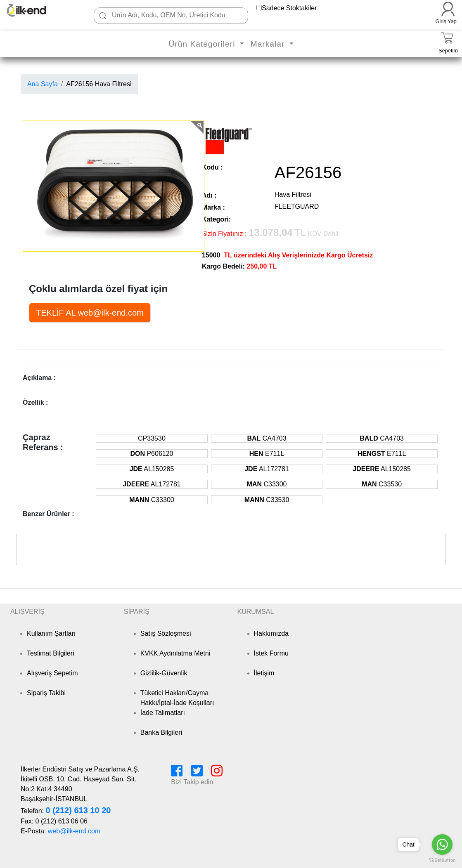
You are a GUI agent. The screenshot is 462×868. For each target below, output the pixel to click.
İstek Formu (271, 653)
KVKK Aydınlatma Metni (175, 653)
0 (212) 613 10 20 (78, 810)
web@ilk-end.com (74, 831)
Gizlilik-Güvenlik (164, 673)
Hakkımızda (271, 633)
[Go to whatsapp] (442, 844)
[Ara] (103, 16)
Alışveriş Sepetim (52, 673)
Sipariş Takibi (46, 693)
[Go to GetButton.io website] (442, 860)
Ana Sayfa (43, 84)
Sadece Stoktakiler (289, 8)
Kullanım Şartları (51, 633)
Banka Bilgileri (161, 732)
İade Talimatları (163, 713)
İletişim (264, 673)
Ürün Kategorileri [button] (203, 44)
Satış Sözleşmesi (166, 633)
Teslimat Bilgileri (51, 653)
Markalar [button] (269, 44)
